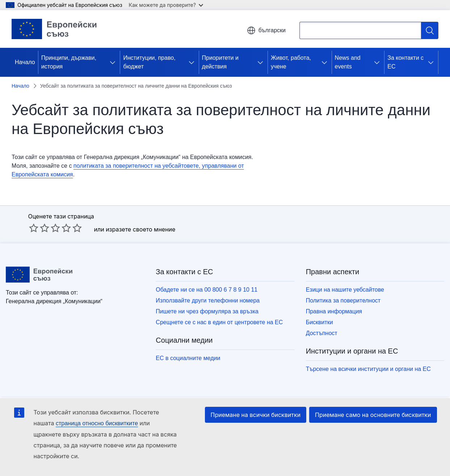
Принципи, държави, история (69, 62)
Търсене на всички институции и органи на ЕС (368, 369)
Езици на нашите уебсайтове (345, 290)
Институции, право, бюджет (149, 62)
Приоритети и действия (220, 62)
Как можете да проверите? (166, 5)
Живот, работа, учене (291, 62)
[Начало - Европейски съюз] (54, 29)
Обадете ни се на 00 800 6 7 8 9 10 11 (207, 290)
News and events (348, 62)
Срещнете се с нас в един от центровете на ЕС (219, 322)
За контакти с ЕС (405, 62)
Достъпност (322, 333)
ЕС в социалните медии (188, 358)
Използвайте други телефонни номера (208, 300)
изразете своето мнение (140, 229)
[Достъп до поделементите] (114, 62)
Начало (25, 62)
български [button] (266, 30)
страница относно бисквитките (97, 423)
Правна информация (334, 311)
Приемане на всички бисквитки (256, 415)
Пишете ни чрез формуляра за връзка (207, 311)
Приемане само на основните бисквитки (373, 415)
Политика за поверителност (343, 300)
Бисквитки (319, 322)
